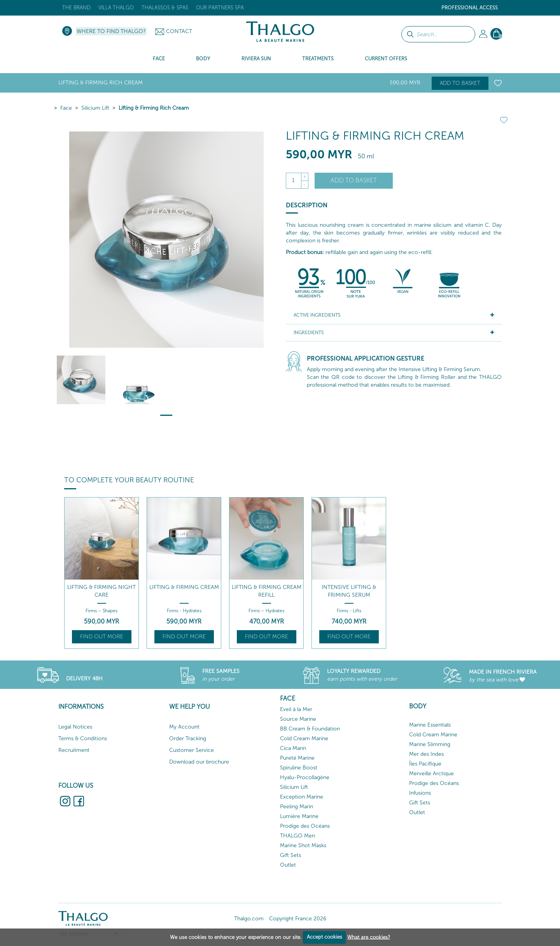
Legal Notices (75, 727)
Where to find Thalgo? (111, 31)
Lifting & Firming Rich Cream (154, 108)
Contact (179, 31)
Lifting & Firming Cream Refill (267, 591)
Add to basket (460, 83)
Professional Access (470, 8)
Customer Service (192, 750)
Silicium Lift (95, 108)
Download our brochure (199, 762)
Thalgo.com (249, 919)
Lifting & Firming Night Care (101, 591)
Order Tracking (188, 738)
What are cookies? (369, 937)
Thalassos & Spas (165, 8)
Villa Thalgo (116, 8)
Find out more (102, 637)
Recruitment (74, 750)
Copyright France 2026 (298, 919)
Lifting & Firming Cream (184, 587)
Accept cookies (325, 937)
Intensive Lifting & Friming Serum (349, 591)
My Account (184, 727)
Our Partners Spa (220, 8)
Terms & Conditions (83, 738)
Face (66, 108)
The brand (76, 8)
